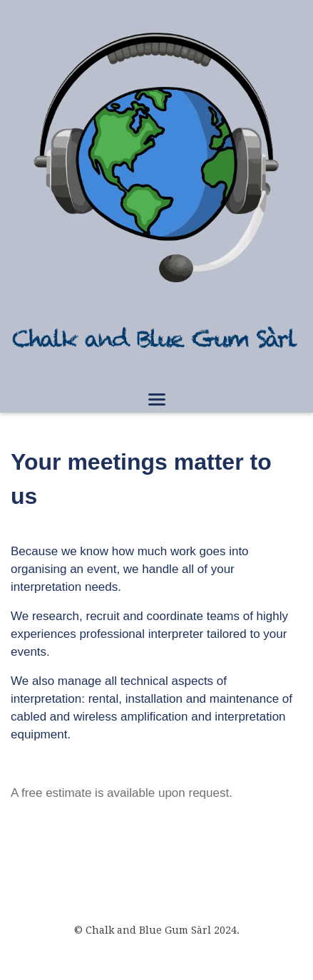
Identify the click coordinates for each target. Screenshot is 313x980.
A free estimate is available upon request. (122, 793)
